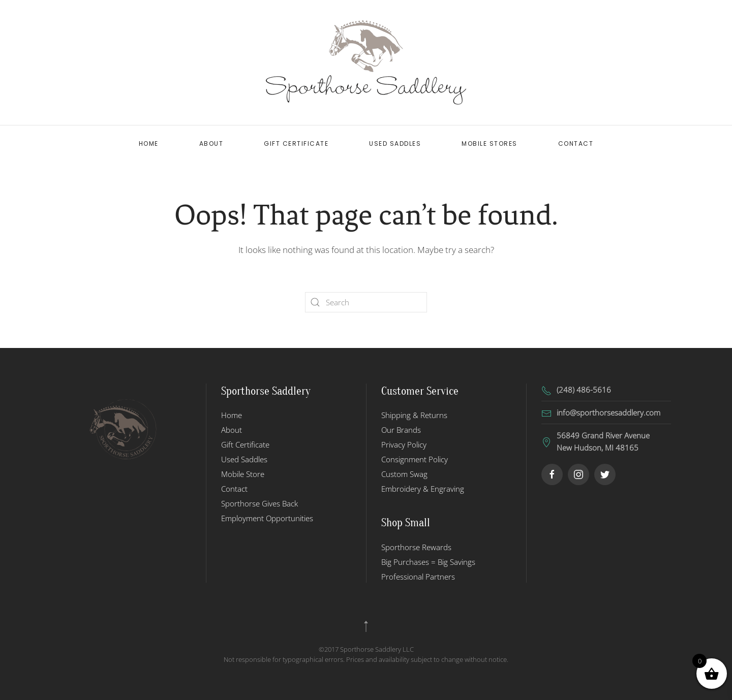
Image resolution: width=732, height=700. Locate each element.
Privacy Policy (404, 444)
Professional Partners (418, 577)
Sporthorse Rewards (416, 547)
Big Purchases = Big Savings (428, 562)
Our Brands (401, 430)
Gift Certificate (296, 144)
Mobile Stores (490, 144)
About (211, 144)
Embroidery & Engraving (423, 489)
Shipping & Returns (414, 415)
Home (149, 144)
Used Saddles (395, 144)
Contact (576, 144)
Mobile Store (243, 474)
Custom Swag (404, 474)
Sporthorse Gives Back (260, 503)
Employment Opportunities (267, 518)
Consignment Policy (415, 459)
